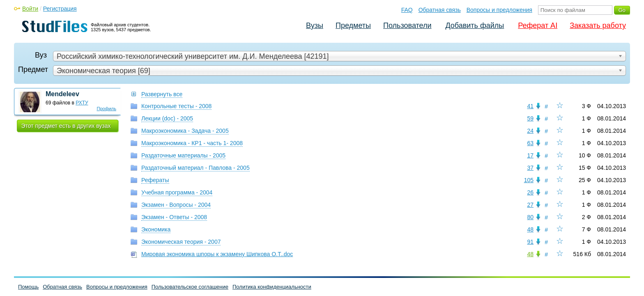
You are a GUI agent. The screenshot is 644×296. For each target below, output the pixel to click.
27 (530, 205)
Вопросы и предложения (499, 10)
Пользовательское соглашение (190, 287)
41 (530, 106)
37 (530, 168)
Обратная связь (440, 10)
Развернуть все (162, 94)
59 (530, 118)
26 (530, 192)
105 (529, 180)
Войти (30, 9)
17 (530, 155)
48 (530, 229)
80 (530, 217)
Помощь (28, 287)
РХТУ (82, 103)
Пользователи (407, 25)
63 (530, 143)
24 (530, 131)
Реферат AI (538, 25)
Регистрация (60, 9)
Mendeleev (62, 94)
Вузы (315, 25)
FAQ (407, 10)
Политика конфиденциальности (272, 287)
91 (530, 242)
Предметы (353, 25)
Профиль (107, 109)
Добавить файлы (475, 25)
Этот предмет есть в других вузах (66, 126)
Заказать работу (598, 25)
